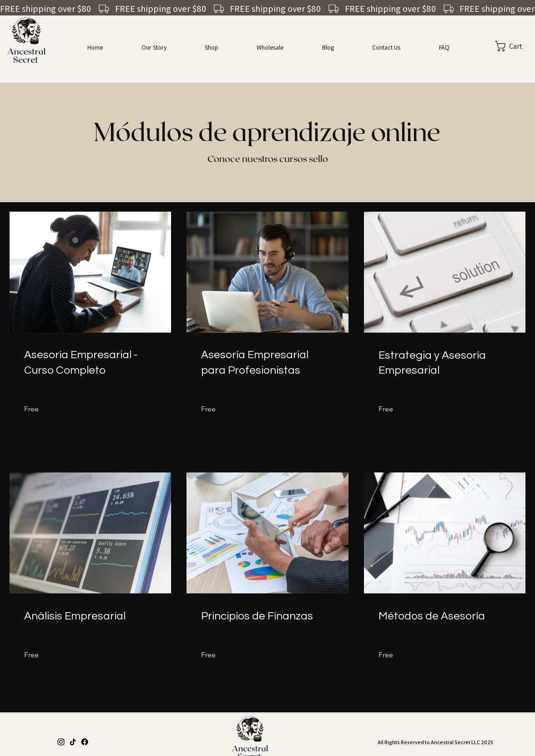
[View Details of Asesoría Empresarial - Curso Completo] (55, 434)
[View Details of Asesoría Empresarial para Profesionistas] (232, 434)
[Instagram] (61, 742)
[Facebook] (85, 742)
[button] (501, 46)
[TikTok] (73, 742)
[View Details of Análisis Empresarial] (55, 680)
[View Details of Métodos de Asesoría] (409, 680)
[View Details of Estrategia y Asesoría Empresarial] (409, 434)
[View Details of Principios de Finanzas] (232, 680)
